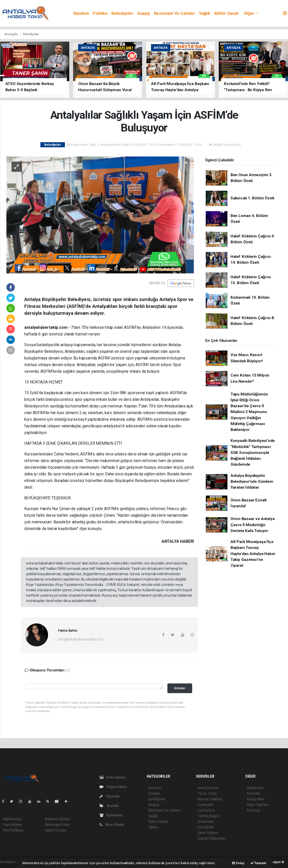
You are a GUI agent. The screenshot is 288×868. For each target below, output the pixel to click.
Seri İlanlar (206, 827)
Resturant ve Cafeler (174, 13)
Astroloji (253, 810)
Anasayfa (11, 34)
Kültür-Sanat (227, 13)
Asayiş (144, 13)
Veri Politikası (13, 830)
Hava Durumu (208, 788)
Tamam (258, 863)
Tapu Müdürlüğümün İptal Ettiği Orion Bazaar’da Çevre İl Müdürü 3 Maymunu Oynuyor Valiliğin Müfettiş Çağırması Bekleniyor (249, 412)
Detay (238, 863)
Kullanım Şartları (58, 819)
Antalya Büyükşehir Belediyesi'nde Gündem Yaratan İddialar (252, 482)
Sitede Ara (255, 788)
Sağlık (205, 13)
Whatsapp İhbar (57, 825)
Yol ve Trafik (207, 793)
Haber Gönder (56, 830)
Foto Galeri (112, 777)
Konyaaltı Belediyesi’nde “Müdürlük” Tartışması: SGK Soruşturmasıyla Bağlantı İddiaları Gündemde (253, 453)
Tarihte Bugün (209, 816)
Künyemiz (111, 815)
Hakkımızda (12, 819)
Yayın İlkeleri (13, 825)
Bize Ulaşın (112, 825)
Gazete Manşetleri (212, 838)
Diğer (250, 13)
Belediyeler (122, 13)
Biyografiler (256, 799)
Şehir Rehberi (208, 833)
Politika (100, 13)
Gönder (180, 688)
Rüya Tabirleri (257, 805)
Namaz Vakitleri (210, 799)
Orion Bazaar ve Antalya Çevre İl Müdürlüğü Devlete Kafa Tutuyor (253, 525)
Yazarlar (110, 796)
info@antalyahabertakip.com (81, 639)
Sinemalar (206, 822)
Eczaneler (205, 805)
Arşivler (110, 806)
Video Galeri (113, 787)
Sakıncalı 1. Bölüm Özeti (252, 198)
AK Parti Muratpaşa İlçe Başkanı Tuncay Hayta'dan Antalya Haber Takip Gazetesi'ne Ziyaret (253, 554)
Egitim (153, 827)
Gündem (81, 13)
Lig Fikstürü (206, 810)
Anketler (254, 793)
